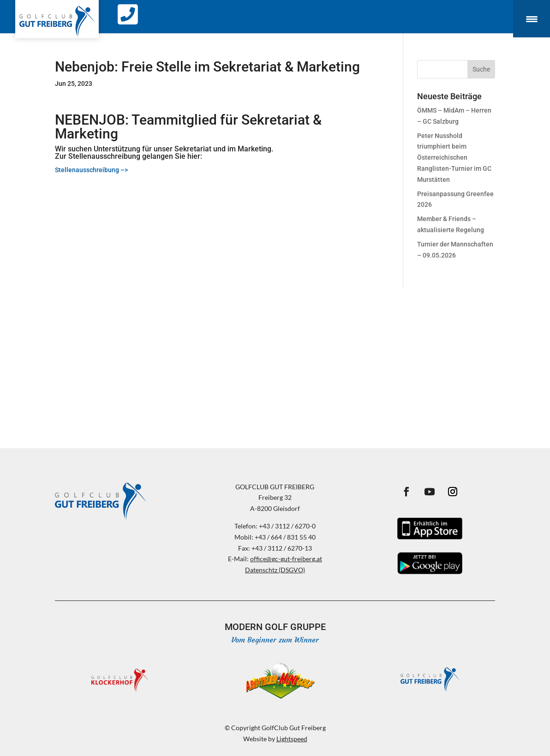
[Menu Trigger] (532, 19)
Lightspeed (292, 739)
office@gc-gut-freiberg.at (286, 559)
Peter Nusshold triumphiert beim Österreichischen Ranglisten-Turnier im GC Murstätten (454, 158)
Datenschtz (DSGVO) (275, 570)
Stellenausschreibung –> (92, 170)
